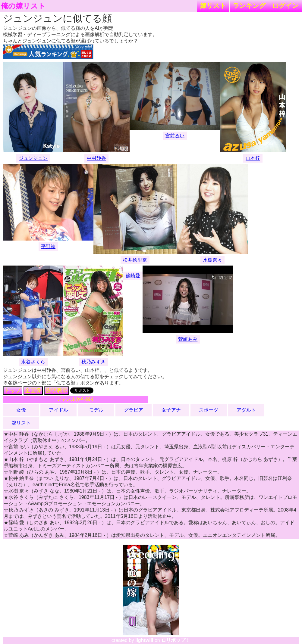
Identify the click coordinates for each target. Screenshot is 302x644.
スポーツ (209, 410)
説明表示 (57, 390)
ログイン (285, 6)
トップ (13, 390)
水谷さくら (33, 362)
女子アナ (171, 410)
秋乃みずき (93, 362)
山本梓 (253, 158)
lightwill (144, 640)
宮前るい (175, 136)
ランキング (249, 6)
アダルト (246, 410)
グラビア (134, 410)
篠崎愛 (133, 276)
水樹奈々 (212, 260)
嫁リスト (213, 6)
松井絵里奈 (135, 260)
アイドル (58, 410)
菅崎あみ (188, 339)
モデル (96, 410)
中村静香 (96, 158)
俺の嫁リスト (23, 6)
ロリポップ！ (176, 640)
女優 (21, 410)
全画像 (33, 390)
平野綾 (48, 246)
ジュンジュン (33, 158)
